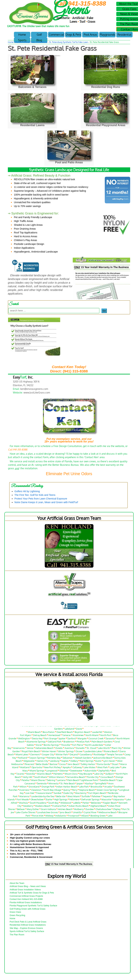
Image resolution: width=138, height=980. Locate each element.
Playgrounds (107, 35)
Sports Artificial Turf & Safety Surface (27, 931)
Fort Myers (26, 736)
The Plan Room (17, 935)
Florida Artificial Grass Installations (31, 42)
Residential (124, 35)
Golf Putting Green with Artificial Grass (27, 909)
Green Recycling (17, 915)
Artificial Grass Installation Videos (25, 890)
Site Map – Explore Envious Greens (26, 928)
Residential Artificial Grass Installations (28, 925)
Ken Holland (42, 56)
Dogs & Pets (73, 35)
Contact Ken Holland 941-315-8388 (26, 899)
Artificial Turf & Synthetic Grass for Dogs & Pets (32, 893)
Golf (39, 35)
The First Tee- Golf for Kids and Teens (35, 495)
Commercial (56, 35)
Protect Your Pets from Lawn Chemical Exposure (41, 499)
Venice (30, 749)
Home (22, 35)
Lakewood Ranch (73, 726)
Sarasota (110, 739)
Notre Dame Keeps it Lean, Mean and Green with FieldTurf (46, 502)
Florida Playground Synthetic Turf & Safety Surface (33, 906)
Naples (65, 762)
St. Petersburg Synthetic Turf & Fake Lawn (69, 42)
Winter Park (62, 755)
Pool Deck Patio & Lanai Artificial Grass (28, 922)
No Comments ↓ (56, 56)
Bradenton (69, 743)
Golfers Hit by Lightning (27, 491)
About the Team (17, 883)
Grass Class (15, 912)
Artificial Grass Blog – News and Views (28, 886)
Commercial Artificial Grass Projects (26, 896)
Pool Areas (90, 35)
